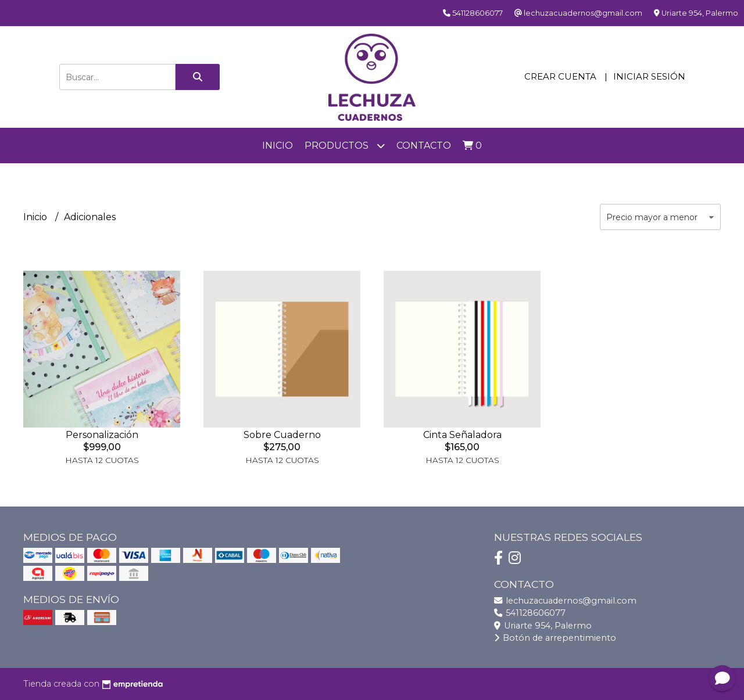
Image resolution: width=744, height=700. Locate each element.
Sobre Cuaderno (282, 435)
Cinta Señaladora (462, 435)
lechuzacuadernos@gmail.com (565, 601)
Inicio (278, 146)
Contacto (424, 146)
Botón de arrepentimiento (555, 638)
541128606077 (530, 613)
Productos (345, 146)
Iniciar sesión (649, 76)
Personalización (102, 435)
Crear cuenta (560, 76)
